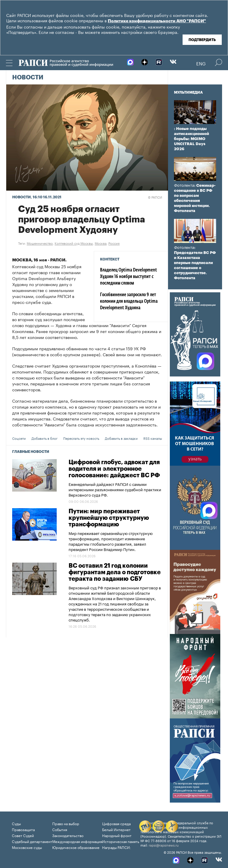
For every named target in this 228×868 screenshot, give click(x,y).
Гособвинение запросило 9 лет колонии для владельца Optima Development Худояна (129, 302)
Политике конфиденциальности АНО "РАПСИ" (157, 21)
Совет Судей (23, 835)
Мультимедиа (188, 92)
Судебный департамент (32, 841)
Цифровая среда (116, 823)
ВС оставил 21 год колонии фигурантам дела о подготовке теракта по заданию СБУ (115, 572)
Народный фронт (117, 835)
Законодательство (68, 835)
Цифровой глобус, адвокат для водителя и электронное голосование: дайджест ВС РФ (114, 469)
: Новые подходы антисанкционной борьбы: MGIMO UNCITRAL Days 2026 (191, 139)
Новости (28, 78)
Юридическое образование (76, 847)
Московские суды (27, 847)
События (60, 829)
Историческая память (121, 841)
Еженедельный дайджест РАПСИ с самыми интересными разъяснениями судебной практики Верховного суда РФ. (115, 489)
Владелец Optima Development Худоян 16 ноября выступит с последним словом (129, 277)
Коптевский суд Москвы (74, 243)
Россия (114, 243)
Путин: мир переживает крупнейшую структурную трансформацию (109, 518)
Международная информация (77, 841)
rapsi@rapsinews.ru (164, 845)
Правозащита (23, 829)
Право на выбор (66, 823)
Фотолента (184, 185)
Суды (16, 823)
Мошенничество (40, 243)
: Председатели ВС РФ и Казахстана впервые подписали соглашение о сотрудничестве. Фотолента (195, 263)
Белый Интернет (116, 829)
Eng (201, 63)
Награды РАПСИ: (117, 847)
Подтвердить (202, 40)
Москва (101, 243)
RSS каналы (153, 438)
